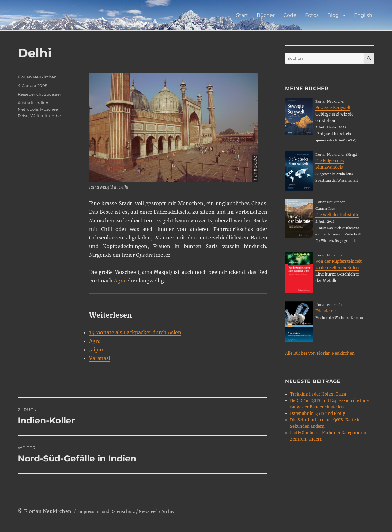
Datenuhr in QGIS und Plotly (317, 413)
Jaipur (96, 350)
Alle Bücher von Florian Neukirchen (320, 353)
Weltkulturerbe (46, 116)
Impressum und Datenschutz (107, 512)
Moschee (49, 109)
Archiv (168, 512)
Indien (42, 103)
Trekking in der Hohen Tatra (318, 394)
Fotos (312, 15)
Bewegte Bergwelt (333, 108)
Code (290, 15)
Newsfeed (148, 512)
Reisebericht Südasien (40, 94)
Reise (23, 116)
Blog (333, 15)
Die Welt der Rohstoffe (337, 215)
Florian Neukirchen (37, 77)
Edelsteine (326, 311)
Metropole (28, 109)
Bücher (266, 15)
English (363, 15)
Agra (120, 281)
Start (242, 15)
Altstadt (26, 103)
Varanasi (100, 358)
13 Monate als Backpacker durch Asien (135, 332)
